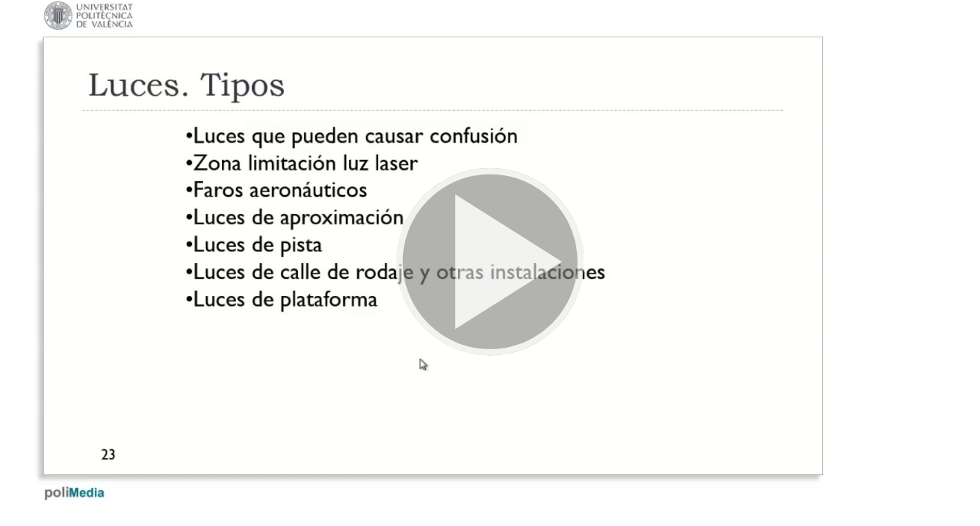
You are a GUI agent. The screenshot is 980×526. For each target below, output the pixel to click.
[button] (490, 263)
